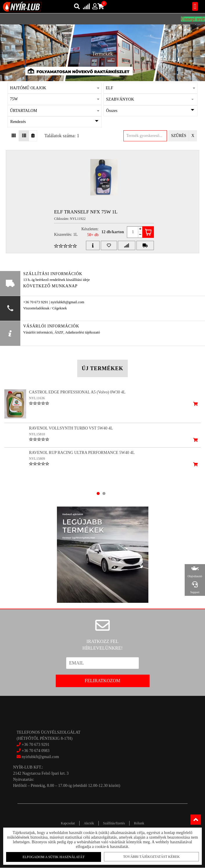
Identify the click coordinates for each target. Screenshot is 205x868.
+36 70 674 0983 (36, 751)
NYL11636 (37, 398)
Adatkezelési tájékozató (82, 332)
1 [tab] (98, 493)
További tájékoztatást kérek (150, 856)
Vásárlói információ (38, 332)
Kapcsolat (68, 823)
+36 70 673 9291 (36, 745)
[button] (150, 99)
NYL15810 (37, 434)
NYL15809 (37, 463)
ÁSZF (59, 332)
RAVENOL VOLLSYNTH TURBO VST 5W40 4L (71, 428)
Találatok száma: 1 (62, 136)
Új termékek (102, 368)
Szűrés (179, 136)
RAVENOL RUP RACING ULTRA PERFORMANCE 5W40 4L (82, 457)
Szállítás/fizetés (114, 823)
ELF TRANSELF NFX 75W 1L (86, 212)
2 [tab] (104, 493)
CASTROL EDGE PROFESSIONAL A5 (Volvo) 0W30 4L (77, 392)
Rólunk (139, 823)
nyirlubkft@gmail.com (38, 757)
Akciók (89, 823)
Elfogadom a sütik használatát (55, 857)
